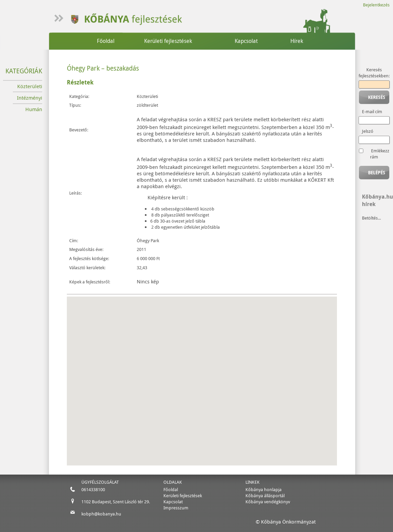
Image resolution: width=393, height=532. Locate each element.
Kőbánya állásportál (265, 496)
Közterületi (30, 86)
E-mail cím (372, 111)
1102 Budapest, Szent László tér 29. (116, 502)
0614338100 (93, 489)
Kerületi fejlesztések (168, 41)
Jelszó (368, 131)
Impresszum (176, 508)
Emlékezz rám (380, 154)
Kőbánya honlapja (264, 489)
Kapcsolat (246, 41)
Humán (34, 109)
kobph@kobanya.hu (101, 514)
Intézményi (30, 98)
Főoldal (106, 41)
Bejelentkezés (376, 5)
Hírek (297, 41)
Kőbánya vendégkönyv (268, 502)
